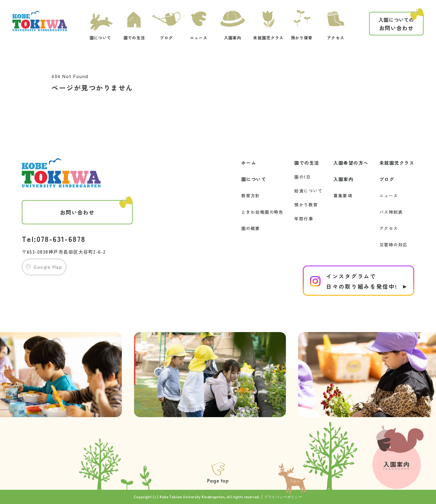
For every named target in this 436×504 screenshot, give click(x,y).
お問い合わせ (401, 22)
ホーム (249, 163)
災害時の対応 (393, 245)
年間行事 (304, 219)
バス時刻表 (391, 212)
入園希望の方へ (351, 163)
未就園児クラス (397, 163)
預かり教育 (306, 205)
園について (254, 179)
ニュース (389, 196)
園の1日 (302, 177)
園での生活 (307, 163)
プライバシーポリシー (283, 497)
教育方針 (251, 196)
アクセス (389, 228)
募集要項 (343, 196)
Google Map (48, 267)
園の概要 (251, 228)
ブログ (387, 179)
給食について (308, 191)
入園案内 (343, 179)
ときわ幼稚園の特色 (263, 212)
